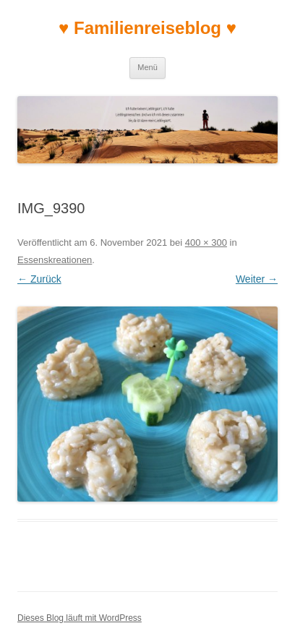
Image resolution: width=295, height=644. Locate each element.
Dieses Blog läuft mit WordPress (80, 618)
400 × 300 (206, 242)
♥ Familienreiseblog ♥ (147, 28)
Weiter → (257, 279)
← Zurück (39, 279)
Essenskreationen (55, 260)
